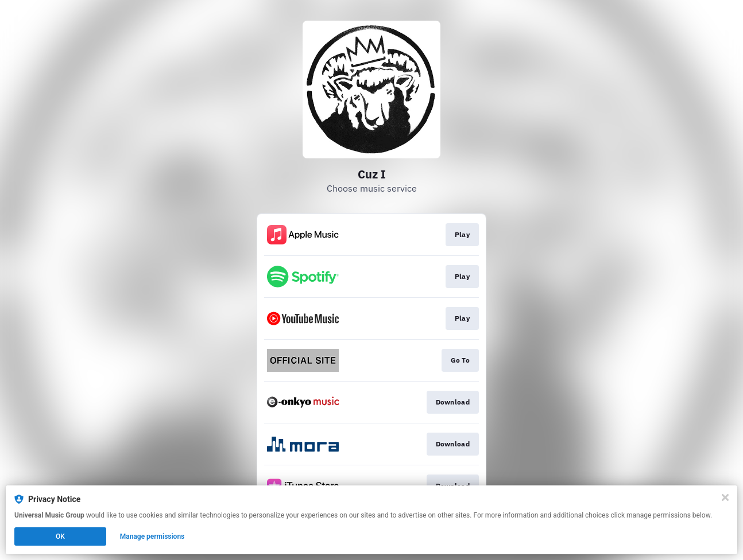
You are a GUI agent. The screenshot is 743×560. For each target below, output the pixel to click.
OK (60, 536)
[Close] (725, 497)
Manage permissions (152, 536)
